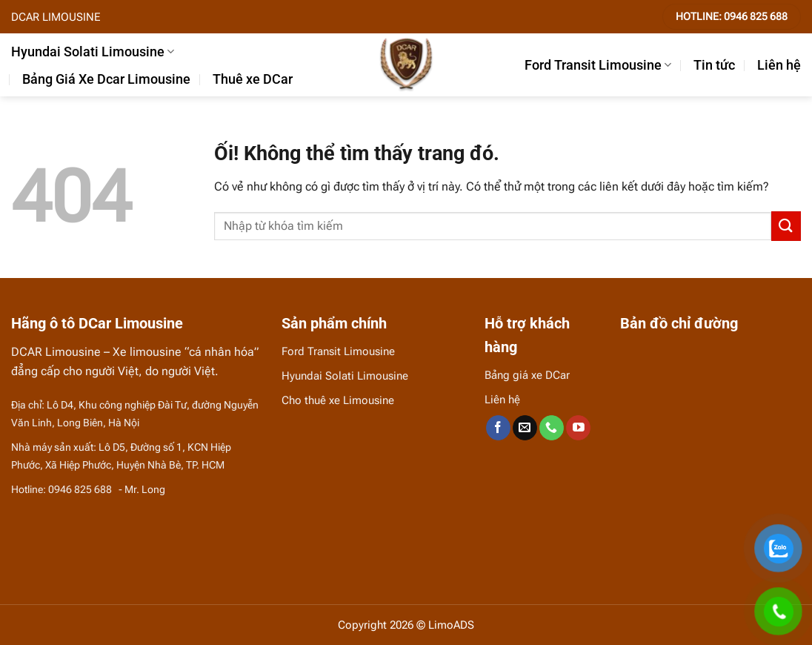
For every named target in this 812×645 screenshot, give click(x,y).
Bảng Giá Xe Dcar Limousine (106, 79)
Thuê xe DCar (253, 79)
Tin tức (714, 65)
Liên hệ (779, 65)
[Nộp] (786, 226)
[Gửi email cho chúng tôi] (525, 428)
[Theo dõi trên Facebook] (498, 428)
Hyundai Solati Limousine (93, 52)
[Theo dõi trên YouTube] (578, 428)
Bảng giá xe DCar (527, 375)
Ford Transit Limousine (598, 65)
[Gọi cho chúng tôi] (552, 428)
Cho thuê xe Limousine (338, 400)
